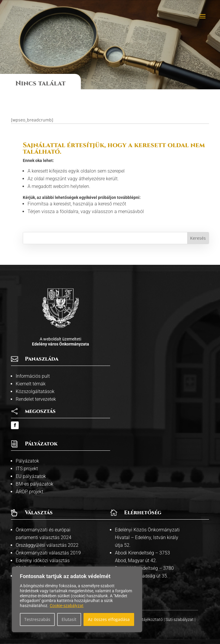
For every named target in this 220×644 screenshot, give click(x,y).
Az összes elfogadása (109, 619)
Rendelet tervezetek (36, 399)
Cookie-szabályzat (67, 606)
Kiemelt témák (31, 384)
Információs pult (33, 376)
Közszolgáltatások (35, 391)
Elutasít (69, 619)
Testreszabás (37, 619)
